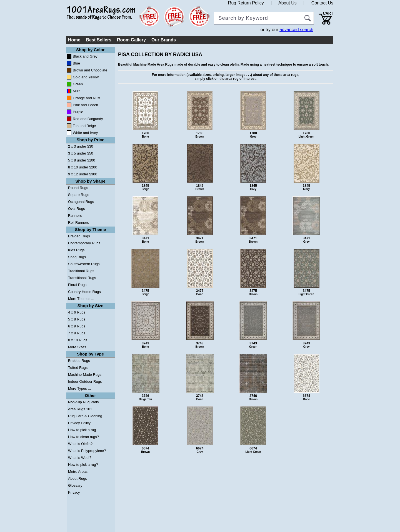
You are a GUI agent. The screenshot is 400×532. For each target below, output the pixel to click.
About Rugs (77, 478)
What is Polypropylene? (87, 451)
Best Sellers (99, 40)
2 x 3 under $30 (81, 146)
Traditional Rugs (81, 271)
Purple (78, 112)
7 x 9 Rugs (77, 333)
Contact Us (322, 3)
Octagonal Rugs (81, 202)
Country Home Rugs (84, 292)
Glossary (75, 485)
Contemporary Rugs (84, 243)
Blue (76, 63)
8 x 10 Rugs (78, 340)
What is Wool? (80, 458)
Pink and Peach (85, 105)
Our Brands (164, 40)
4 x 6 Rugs (77, 312)
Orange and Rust (87, 98)
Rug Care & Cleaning (85, 416)
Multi (77, 91)
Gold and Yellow (86, 77)
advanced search (296, 30)
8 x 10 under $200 (83, 167)
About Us (287, 3)
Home (74, 40)
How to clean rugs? (83, 437)
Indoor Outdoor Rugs (85, 381)
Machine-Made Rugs (85, 375)
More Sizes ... (79, 347)
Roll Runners (78, 223)
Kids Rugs (76, 250)
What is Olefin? (80, 444)
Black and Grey (85, 56)
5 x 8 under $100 (82, 160)
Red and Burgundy (88, 119)
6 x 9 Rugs (77, 326)
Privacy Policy (79, 423)
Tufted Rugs (78, 368)
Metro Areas (78, 472)
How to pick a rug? (83, 465)
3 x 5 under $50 (81, 153)
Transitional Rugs (82, 278)
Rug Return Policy (246, 3)
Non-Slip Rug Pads (83, 402)
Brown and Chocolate (90, 70)
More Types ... (79, 388)
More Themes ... (81, 299)
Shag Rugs (77, 257)
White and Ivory (85, 133)
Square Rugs (79, 195)
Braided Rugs (79, 236)
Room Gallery (131, 40)
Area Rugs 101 (80, 409)
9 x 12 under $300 (83, 174)
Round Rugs (78, 188)
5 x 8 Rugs (77, 319)
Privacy (74, 492)
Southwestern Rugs (84, 264)
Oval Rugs (77, 209)
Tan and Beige (84, 126)
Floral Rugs (77, 285)
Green (78, 84)
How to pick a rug (82, 430)
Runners (75, 216)
